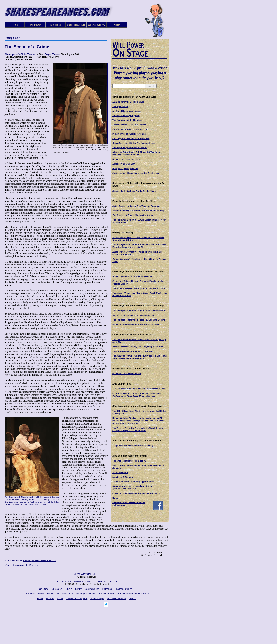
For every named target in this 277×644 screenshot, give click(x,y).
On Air (69, 589)
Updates (50, 598)
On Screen (57, 589)
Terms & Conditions (116, 598)
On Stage (44, 589)
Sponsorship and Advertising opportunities (133, 482)
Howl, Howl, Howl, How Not (125, 168)
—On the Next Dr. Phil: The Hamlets (133, 277)
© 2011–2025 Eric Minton (87, 574)
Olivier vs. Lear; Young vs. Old (127, 374)
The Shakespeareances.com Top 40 (129, 461)
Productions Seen (106, 594)
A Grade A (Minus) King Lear (126, 116)
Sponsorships (97, 598)
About (117, 25)
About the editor (120, 472)
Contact (133, 598)
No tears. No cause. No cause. (127, 159)
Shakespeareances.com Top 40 (133, 594)
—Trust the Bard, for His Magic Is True (139, 288)
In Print (78, 589)
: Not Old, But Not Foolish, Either (134, 143)
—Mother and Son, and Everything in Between (138, 347)
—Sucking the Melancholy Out (133, 315)
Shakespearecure (76, 25)
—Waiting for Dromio (133, 215)
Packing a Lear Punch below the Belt (130, 129)
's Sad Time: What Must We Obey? (133, 446)
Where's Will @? (97, 25)
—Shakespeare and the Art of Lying (136, 173)
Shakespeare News (85, 594)
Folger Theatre (53, 54)
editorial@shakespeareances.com (39, 560)
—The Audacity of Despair (133, 351)
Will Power (35, 25)
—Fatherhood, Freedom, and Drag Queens (139, 320)
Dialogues (56, 25)
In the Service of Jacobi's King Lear (129, 134)
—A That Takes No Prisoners (136, 206)
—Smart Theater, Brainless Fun (139, 311)
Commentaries (92, 589)
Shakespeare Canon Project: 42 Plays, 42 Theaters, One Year (87, 582)
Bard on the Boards (34, 594)
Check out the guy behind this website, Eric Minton (137, 493)
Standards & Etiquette (123, 477)
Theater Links (53, 594)
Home (15, 25)
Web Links (68, 594)
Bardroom (34, 565)
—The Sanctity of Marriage (139, 211)
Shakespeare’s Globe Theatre (20, 54)
